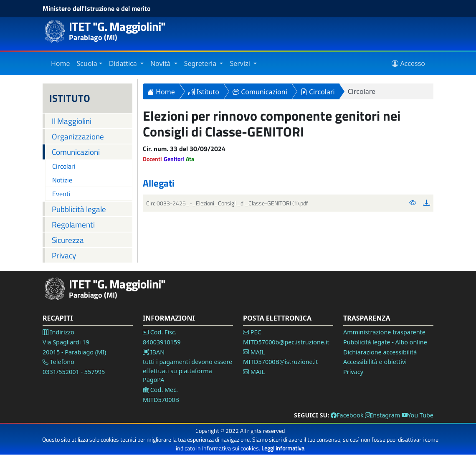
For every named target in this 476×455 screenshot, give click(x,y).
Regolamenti (73, 224)
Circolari (318, 92)
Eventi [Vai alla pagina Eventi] (61, 194)
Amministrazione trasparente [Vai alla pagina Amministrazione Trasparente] (384, 332)
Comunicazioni (76, 152)
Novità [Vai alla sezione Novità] (161, 63)
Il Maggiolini (72, 121)
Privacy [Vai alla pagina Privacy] (353, 372)
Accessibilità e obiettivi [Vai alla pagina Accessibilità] (375, 362)
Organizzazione (78, 136)
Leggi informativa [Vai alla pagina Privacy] (283, 448)
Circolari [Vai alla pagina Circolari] (64, 166)
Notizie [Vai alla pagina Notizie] (62, 180)
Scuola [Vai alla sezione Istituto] (87, 63)
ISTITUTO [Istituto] (70, 98)
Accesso (408, 63)
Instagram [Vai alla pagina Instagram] (382, 415)
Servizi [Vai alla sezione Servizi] (241, 63)
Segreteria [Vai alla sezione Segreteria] (201, 63)
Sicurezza (68, 240)
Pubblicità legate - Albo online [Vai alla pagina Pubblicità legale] (385, 342)
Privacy (64, 255)
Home (161, 92)
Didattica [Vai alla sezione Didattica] (124, 63)
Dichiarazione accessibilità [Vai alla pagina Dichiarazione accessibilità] (380, 352)
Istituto (204, 92)
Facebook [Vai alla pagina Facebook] (347, 415)
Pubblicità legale (79, 209)
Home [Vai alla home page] (61, 63)
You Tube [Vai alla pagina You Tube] (418, 415)
